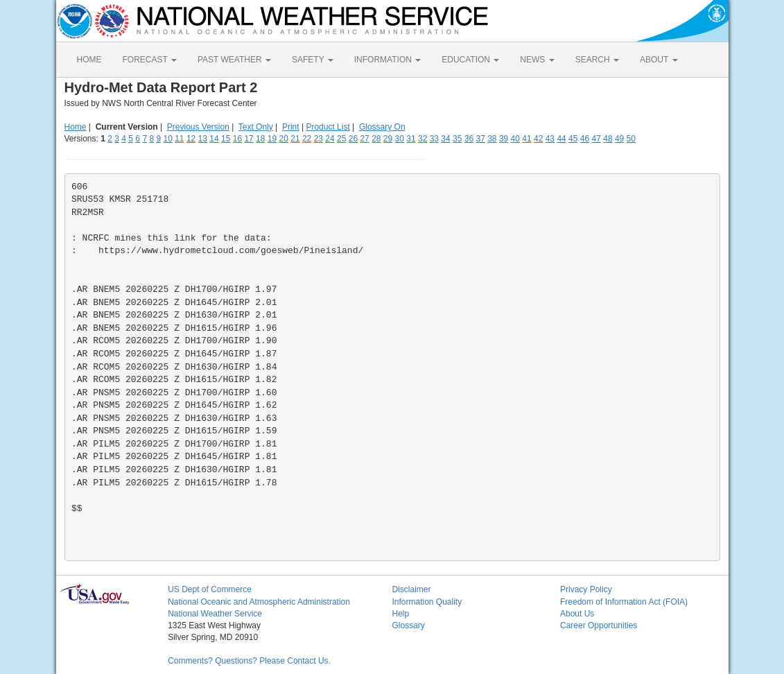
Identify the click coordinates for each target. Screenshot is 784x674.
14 (214, 139)
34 (445, 139)
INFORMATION (387, 60)
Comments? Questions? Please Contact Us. (249, 661)
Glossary (408, 625)
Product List (328, 127)
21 (295, 139)
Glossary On (382, 127)
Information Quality (427, 602)
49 (619, 139)
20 (284, 139)
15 (226, 139)
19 (272, 139)
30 (400, 139)
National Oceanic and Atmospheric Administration (259, 602)
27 (364, 139)
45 (573, 139)
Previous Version (198, 127)
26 (353, 139)
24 (330, 139)
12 (191, 139)
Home (76, 127)
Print (291, 127)
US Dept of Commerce (210, 589)
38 (492, 139)
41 (526, 139)
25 (341, 139)
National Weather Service (215, 614)
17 (249, 139)
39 (504, 139)
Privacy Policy (586, 589)
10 (167, 139)
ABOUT (659, 60)
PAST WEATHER (234, 60)
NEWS (537, 60)
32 (423, 139)
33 (434, 139)
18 (260, 139)
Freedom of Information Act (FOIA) (624, 602)
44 (561, 139)
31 (411, 139)
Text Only (256, 127)
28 (376, 139)
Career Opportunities (599, 625)
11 (179, 139)
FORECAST (150, 60)
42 (538, 139)
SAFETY (313, 60)
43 (550, 139)
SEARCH (597, 60)
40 (515, 139)
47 (596, 139)
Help (400, 614)
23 (319, 139)
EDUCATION (470, 60)
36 (469, 139)
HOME (89, 60)
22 (307, 139)
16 (237, 139)
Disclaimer (411, 589)
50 (631, 139)
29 (388, 139)
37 (480, 139)
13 (203, 139)
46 (585, 139)
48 (608, 139)
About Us (577, 614)
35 (457, 139)
